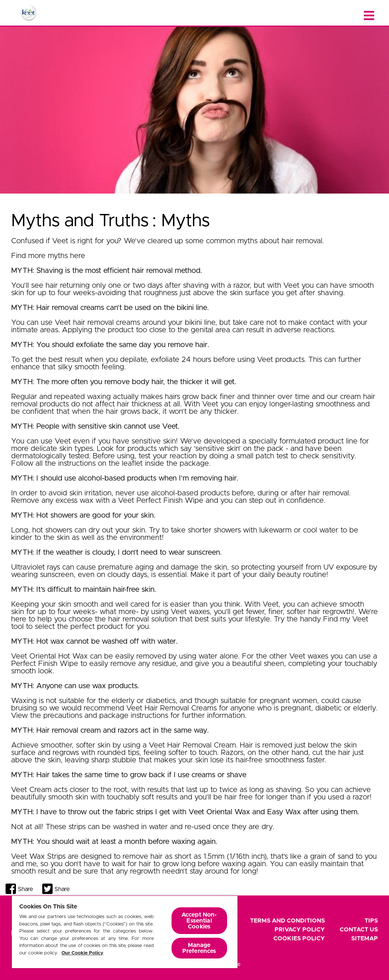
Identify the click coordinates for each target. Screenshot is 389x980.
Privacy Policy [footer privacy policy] (300, 930)
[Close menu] (369, 16)
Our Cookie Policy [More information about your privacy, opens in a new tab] (82, 953)
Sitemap (365, 938)
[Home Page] (29, 13)
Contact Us (359, 930)
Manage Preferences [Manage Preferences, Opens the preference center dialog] (199, 948)
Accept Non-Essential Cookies (199, 921)
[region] (125, 932)
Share (25, 889)
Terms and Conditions (287, 921)
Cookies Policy (299, 938)
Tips (371, 921)
